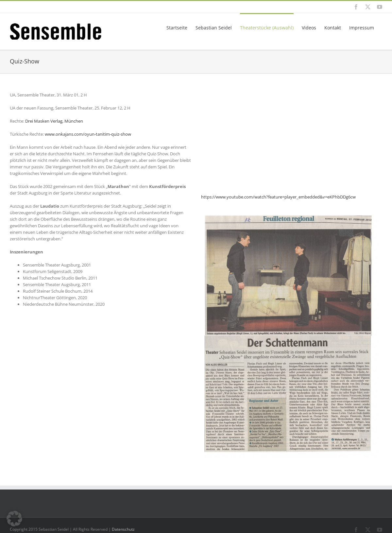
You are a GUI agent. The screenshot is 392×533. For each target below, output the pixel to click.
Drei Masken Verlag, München (54, 121)
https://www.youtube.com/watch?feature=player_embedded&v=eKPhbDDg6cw (278, 197)
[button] (14, 519)
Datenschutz (123, 529)
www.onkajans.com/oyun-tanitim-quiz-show (88, 134)
